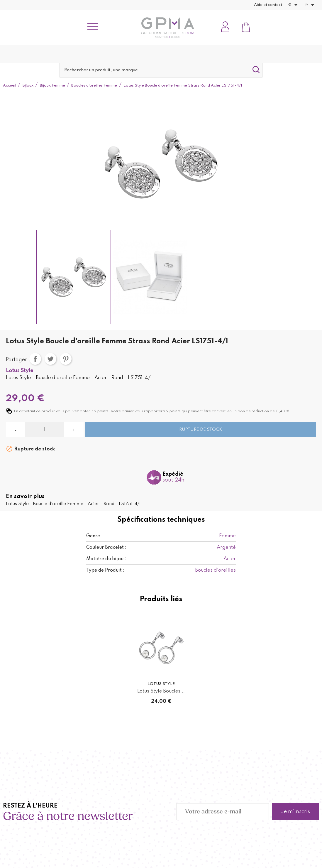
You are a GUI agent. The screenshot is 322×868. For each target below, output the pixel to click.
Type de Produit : (105, 570)
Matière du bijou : (106, 559)
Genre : (94, 536)
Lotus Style (20, 371)
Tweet (50, 359)
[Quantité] (45, 430)
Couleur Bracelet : (106, 548)
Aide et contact (268, 5)
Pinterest (66, 359)
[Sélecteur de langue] (311, 5)
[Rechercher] (161, 70)
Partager (35, 359)
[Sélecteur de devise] (294, 5)
